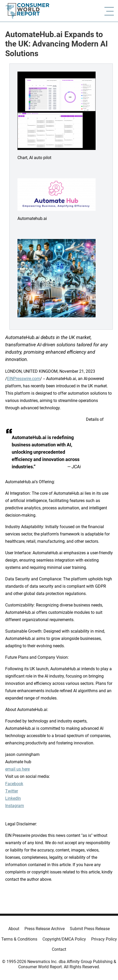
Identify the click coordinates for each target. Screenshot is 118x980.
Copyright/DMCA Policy (64, 939)
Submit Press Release (90, 929)
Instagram (15, 806)
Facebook (14, 784)
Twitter (12, 791)
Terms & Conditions (19, 939)
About (14, 929)
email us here (17, 769)
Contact (59, 949)
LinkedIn (13, 798)
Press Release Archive (45, 929)
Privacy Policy (104, 939)
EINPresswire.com (24, 379)
